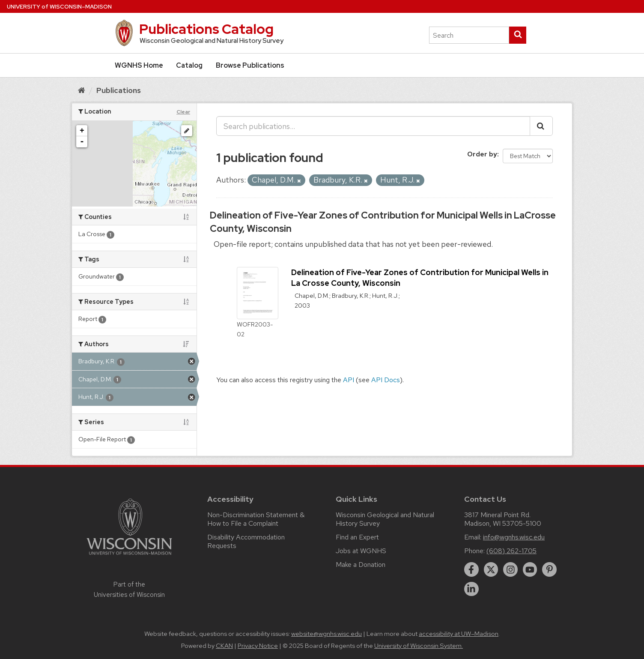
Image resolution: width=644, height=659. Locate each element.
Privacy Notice (258, 646)
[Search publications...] (373, 126)
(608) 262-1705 (511, 551)
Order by (482, 154)
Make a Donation (361, 565)
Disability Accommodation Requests (246, 541)
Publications (119, 90)
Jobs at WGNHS (361, 551)
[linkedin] (471, 589)
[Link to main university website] (129, 556)
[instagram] (510, 569)
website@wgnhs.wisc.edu (326, 634)
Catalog (189, 65)
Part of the (129, 590)
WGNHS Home (139, 65)
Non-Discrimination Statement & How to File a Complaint (256, 519)
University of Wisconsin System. (419, 646)
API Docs (386, 380)
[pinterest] (549, 569)
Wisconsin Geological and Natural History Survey (385, 519)
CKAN (224, 646)
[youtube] (530, 569)
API (349, 380)
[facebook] (471, 569)
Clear (183, 112)
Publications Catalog (206, 29)
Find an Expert (357, 537)
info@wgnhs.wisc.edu (514, 537)
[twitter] (491, 569)
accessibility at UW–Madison (459, 634)
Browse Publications (250, 65)
